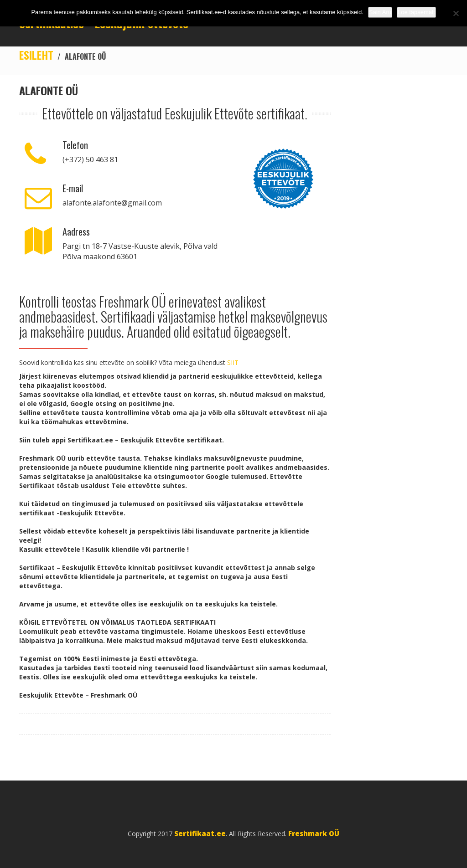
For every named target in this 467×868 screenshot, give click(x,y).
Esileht (36, 55)
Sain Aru (380, 12)
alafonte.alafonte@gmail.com (112, 203)
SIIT (233, 362)
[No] (456, 13)
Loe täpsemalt (416, 12)
